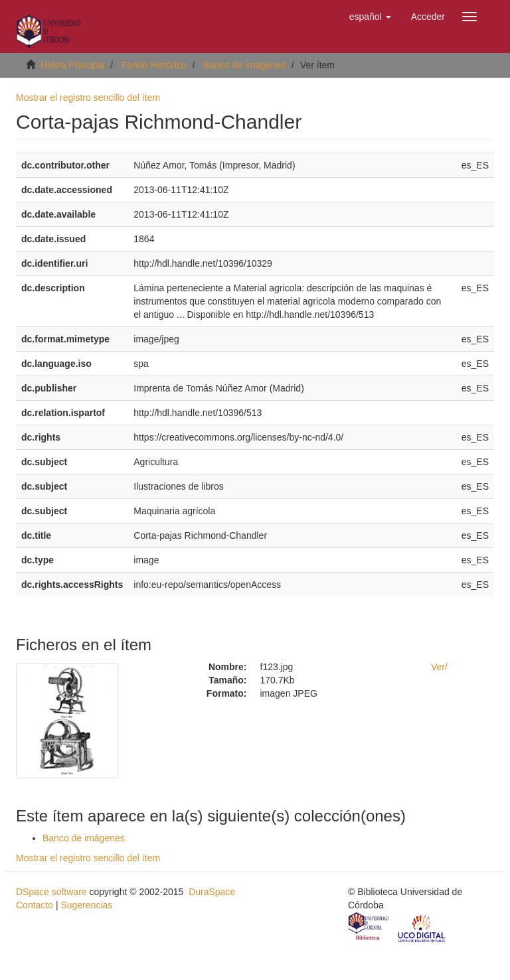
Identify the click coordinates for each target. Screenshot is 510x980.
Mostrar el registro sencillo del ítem (88, 98)
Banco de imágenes (244, 65)
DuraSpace (212, 892)
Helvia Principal (72, 65)
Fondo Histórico (154, 65)
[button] (370, 17)
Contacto (35, 905)
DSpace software (51, 892)
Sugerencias (86, 905)
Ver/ (439, 667)
